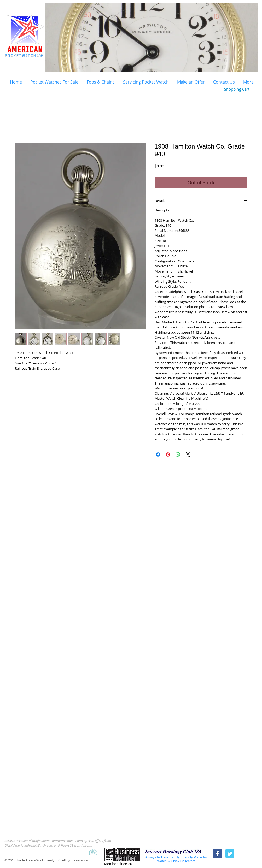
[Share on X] (188, 454)
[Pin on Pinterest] (168, 454)
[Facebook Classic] (217, 854)
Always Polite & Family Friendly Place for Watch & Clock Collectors (176, 859)
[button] (151, 37)
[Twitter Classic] (230, 854)
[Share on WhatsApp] (178, 454)
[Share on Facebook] (158, 454)
